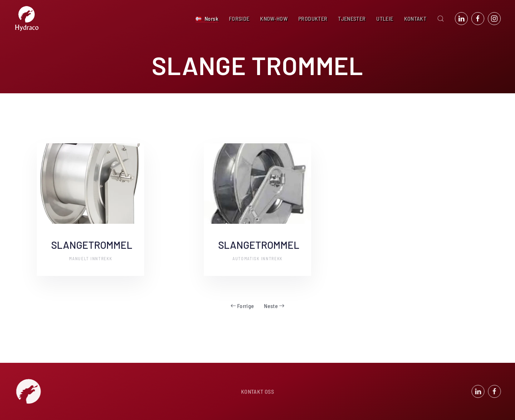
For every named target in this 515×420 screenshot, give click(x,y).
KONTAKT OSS (257, 392)
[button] (207, 19)
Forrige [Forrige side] (242, 302)
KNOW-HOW (274, 18)
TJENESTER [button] (352, 18)
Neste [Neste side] (274, 302)
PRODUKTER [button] (313, 18)
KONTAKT (415, 18)
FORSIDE (239, 18)
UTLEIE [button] (385, 18)
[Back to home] (27, 19)
